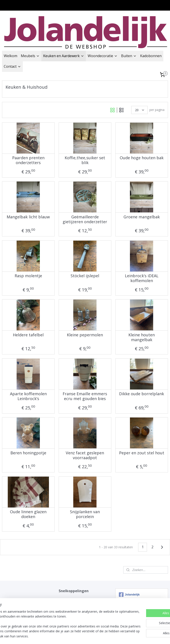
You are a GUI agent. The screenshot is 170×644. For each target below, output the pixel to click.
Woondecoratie (103, 56)
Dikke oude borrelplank (142, 394)
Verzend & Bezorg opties (77, 604)
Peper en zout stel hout (142, 453)
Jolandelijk (66, 599)
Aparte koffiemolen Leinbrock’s (28, 396)
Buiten (129, 56)
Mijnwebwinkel (131, 636)
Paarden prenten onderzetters (28, 160)
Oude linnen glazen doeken (28, 514)
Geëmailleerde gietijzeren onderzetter (85, 219)
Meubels (30, 56)
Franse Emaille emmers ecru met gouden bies (85, 396)
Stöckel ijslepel (85, 276)
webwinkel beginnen (92, 636)
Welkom (11, 56)
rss (75, 636)
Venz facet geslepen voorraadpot (85, 455)
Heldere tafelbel (28, 335)
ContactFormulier (71, 609)
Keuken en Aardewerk (64, 56)
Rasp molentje (28, 276)
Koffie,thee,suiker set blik (85, 160)
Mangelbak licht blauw (28, 217)
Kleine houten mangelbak (142, 337)
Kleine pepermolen (85, 335)
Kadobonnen (151, 56)
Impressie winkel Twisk (75, 614)
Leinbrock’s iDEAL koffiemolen (142, 278)
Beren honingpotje (28, 453)
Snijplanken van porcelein (85, 514)
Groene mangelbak (142, 217)
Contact (12, 66)
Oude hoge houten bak (142, 158)
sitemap (66, 636)
